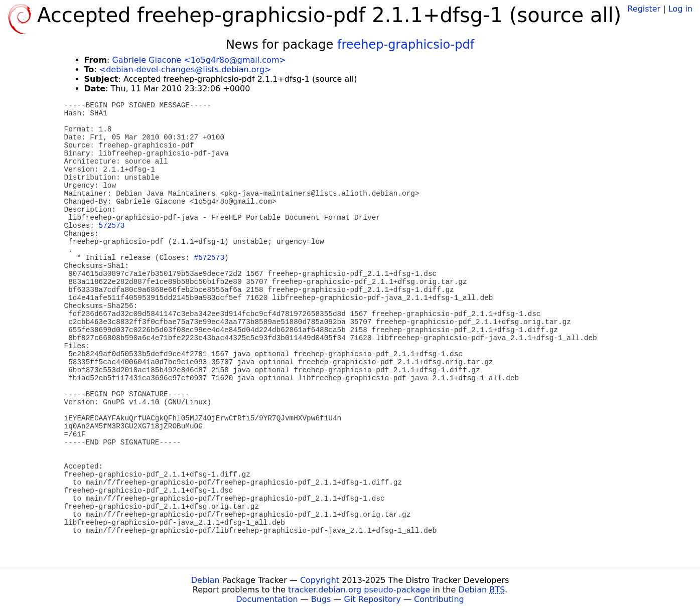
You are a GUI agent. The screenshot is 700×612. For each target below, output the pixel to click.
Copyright (320, 580)
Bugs (321, 599)
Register (644, 9)
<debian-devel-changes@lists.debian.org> (185, 69)
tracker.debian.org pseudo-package (359, 590)
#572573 (209, 258)
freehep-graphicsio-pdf (406, 45)
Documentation (267, 599)
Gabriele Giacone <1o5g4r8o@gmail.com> (199, 60)
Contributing (439, 599)
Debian (205, 580)
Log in (680, 9)
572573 (112, 226)
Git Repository (373, 599)
